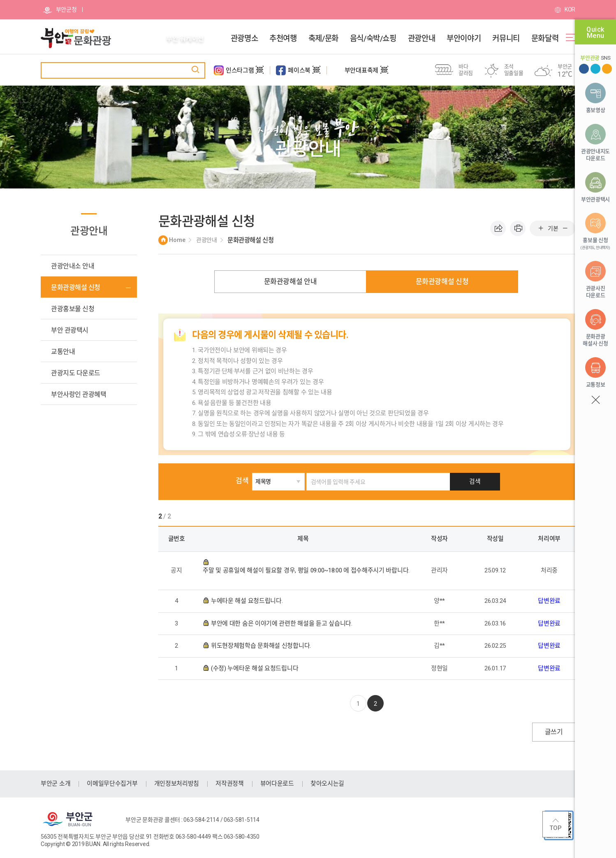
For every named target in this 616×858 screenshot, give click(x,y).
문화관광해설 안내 (291, 281)
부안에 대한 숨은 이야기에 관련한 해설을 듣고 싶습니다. (282, 623)
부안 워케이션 (185, 38)
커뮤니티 (506, 39)
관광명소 (244, 39)
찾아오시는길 (327, 784)
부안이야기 (464, 39)
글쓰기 (553, 732)
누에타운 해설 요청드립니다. (248, 601)
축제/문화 (323, 39)
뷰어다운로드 (277, 784)
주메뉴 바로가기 (0, 0)
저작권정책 (230, 784)
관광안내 (421, 39)
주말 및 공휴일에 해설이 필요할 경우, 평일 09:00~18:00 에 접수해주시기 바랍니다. (306, 570)
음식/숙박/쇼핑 (373, 39)
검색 (251, 481)
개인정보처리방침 (177, 784)
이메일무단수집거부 (112, 784)
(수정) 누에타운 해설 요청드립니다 (255, 668)
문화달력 (545, 39)
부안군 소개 (56, 784)
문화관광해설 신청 (442, 281)
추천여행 (283, 39)
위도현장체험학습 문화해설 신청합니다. (262, 646)
